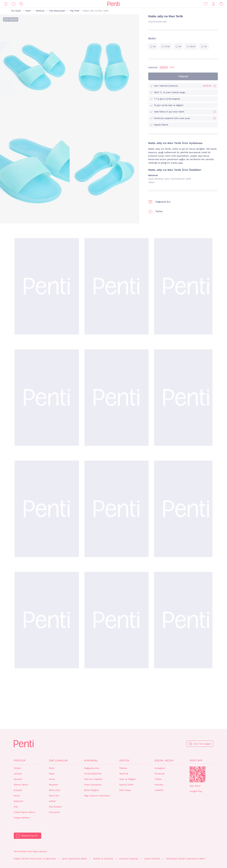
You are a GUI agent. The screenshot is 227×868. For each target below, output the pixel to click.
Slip (16, 807)
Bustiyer (18, 790)
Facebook (160, 774)
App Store (195, 786)
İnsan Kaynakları (93, 785)
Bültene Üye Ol (29, 836)
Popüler (20, 760)
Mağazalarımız (92, 768)
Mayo (52, 774)
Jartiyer (18, 774)
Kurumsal (91, 760)
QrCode (198, 774)
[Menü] (6, 4)
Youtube (159, 785)
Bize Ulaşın (125, 790)
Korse (17, 796)
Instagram (160, 768)
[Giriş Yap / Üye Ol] (213, 4)
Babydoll (19, 801)
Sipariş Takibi (126, 785)
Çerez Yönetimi (152, 859)
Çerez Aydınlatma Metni (74, 859)
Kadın (28, 11)
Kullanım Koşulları (129, 859)
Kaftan (52, 801)
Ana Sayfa (16, 11)
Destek (124, 760)
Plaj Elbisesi (55, 807)
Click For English (202, 744)
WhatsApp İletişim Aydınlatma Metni (186, 859)
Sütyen (17, 768)
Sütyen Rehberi (22, 818)
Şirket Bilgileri (92, 790)
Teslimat (124, 774)
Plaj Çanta (54, 812)
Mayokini (53, 785)
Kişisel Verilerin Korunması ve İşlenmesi (35, 859)
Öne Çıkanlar (58, 760)
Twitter (158, 779)
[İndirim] (21, 4)
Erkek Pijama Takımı (24, 812)
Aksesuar (40, 11)
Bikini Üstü (55, 790)
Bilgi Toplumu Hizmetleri (97, 796)
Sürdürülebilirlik (93, 774)
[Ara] (14, 4)
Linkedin (159, 790)
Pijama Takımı (21, 785)
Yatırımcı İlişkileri (93, 779)
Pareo (52, 779)
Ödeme (123, 768)
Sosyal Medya (164, 760)
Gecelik (18, 779)
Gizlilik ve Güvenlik (103, 859)
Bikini (52, 768)
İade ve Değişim (128, 779)
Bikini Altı (54, 796)
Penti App (196, 760)
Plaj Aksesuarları (57, 11)
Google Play (196, 791)
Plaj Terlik (75, 11)
